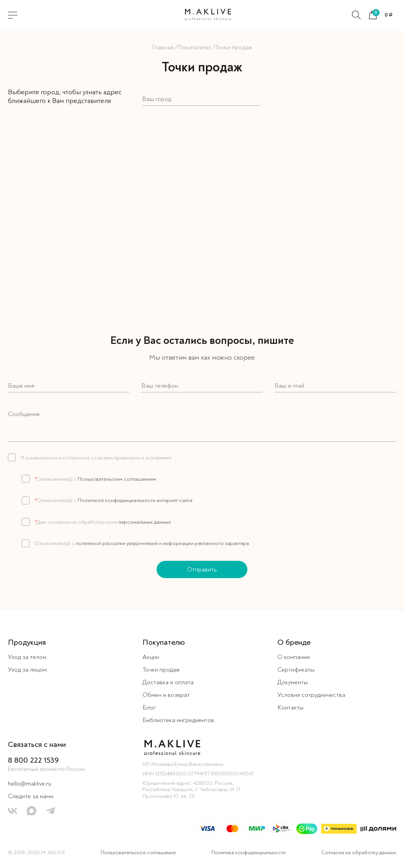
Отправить (202, 569)
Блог (149, 707)
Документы (293, 682)
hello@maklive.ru (30, 784)
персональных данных (144, 522)
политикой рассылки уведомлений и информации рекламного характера (162, 543)
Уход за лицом (27, 670)
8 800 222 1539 (33, 760)
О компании (294, 657)
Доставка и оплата (168, 682)
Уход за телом (27, 657)
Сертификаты (296, 670)
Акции (151, 657)
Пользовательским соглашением (116, 479)
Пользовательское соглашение (138, 852)
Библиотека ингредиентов (178, 720)
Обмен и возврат (166, 695)
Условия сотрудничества (311, 695)
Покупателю (194, 47)
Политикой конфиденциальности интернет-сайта (135, 500)
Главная (163, 47)
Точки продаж (161, 670)
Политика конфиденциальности (249, 852)
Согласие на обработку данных (359, 852)
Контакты (290, 707)
